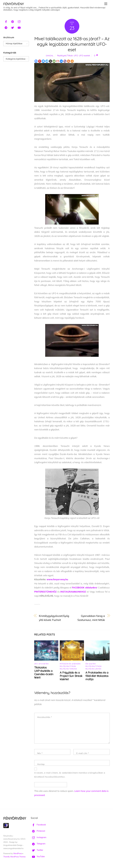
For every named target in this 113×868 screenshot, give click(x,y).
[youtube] (19, 27)
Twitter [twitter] (37, 850)
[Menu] (106, 4)
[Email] (54, 61)
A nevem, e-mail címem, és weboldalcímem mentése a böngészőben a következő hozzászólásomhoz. (70, 775)
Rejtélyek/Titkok (65, 56)
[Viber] (65, 61)
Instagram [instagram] (39, 837)
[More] (72, 61)
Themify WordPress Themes (14, 857)
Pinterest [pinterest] (38, 831)
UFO (76, 56)
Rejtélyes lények (93, 669)
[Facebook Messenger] (43, 61)
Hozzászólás (45, 717)
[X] (50, 61)
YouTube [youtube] (38, 856)
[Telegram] (47, 61)
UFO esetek (84, 56)
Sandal (50, 56)
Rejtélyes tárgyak (68, 669)
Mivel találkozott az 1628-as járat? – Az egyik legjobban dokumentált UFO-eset (72, 44)
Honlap (41, 764)
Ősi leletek (91, 664)
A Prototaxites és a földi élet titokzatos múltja (97, 676)
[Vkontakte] (61, 61)
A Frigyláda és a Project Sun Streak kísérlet (71, 676)
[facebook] (6, 21)
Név (40, 753)
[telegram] (6, 27)
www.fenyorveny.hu (57, 579)
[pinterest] (13, 21)
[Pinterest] (40, 61)
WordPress (18, 853)
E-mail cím (83, 753)
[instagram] (19, 21)
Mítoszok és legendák (70, 664)
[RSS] (69, 61)
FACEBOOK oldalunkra (84, 588)
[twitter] (13, 27)
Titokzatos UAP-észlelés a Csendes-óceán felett (44, 672)
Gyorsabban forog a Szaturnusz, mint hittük (91, 618)
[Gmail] (58, 61)
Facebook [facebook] (38, 825)
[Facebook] (36, 61)
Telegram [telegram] (38, 844)
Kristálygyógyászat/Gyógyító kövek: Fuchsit (54, 618)
